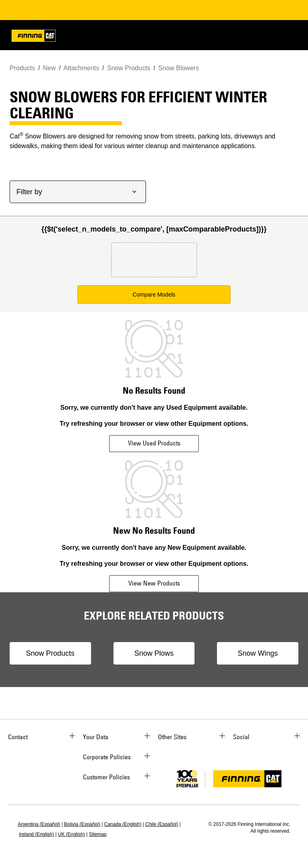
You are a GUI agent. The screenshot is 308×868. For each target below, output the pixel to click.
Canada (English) (123, 824)
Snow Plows (154, 653)
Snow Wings (258, 653)
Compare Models (154, 295)
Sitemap (98, 834)
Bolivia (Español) (82, 824)
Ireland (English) (36, 834)
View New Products (154, 583)
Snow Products (50, 653)
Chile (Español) (162, 824)
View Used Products (154, 443)
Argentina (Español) (39, 824)
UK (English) (72, 834)
